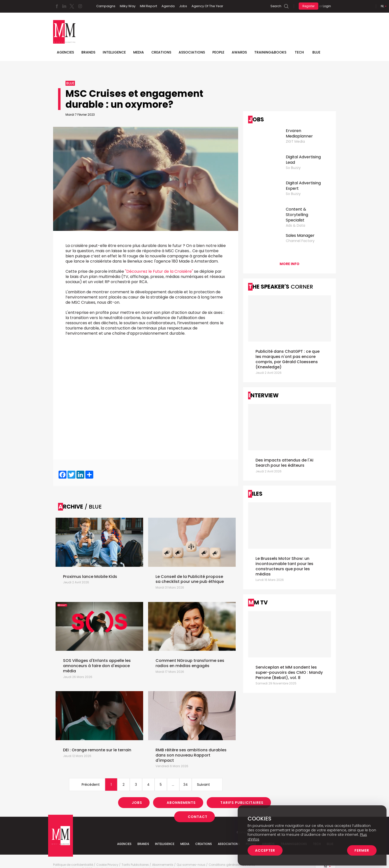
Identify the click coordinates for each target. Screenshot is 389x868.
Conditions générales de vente (232, 865)
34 (186, 785)
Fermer (362, 850)
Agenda (168, 6)
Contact (198, 817)
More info (290, 264)
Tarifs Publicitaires (242, 803)
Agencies (65, 52)
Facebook (57, 6)
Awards (239, 52)
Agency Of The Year (207, 6)
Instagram (80, 6)
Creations (161, 52)
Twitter (72, 6)
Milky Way (128, 6)
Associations (192, 52)
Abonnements (181, 803)
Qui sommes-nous (191, 865)
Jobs (183, 6)
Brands (88, 52)
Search (276, 6)
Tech (299, 52)
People (218, 52)
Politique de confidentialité (73, 865)
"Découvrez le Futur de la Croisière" (159, 271)
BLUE (316, 52)
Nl (382, 6)
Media (139, 52)
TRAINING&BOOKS (270, 52)
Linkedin (64, 6)
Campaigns (106, 6)
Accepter (265, 850)
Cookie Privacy (107, 865)
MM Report (148, 6)
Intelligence (114, 52)
